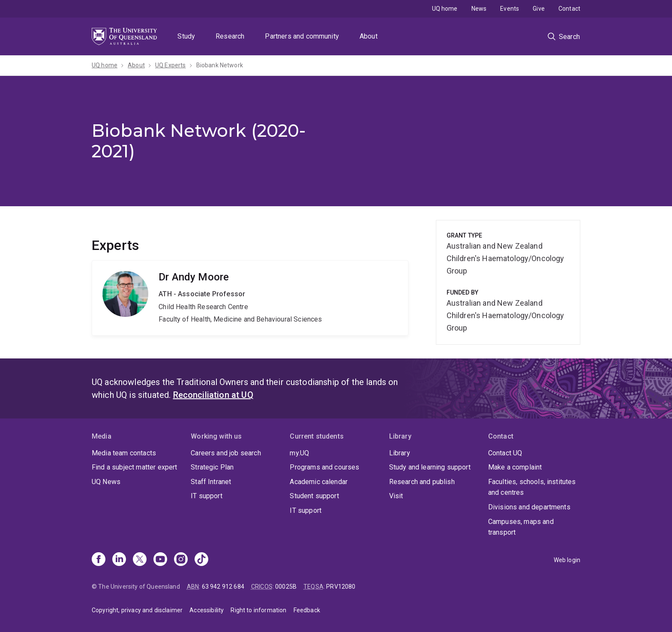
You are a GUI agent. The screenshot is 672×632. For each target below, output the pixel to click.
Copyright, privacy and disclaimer (137, 610)
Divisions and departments (529, 507)
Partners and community (302, 36)
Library (400, 453)
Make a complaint (515, 467)
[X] (140, 560)
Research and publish (422, 482)
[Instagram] (181, 560)
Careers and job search (226, 453)
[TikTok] (201, 560)
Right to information (258, 610)
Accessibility (207, 610)
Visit (396, 496)
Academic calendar (319, 482)
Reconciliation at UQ (213, 395)
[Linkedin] (119, 560)
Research (230, 36)
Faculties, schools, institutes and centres (532, 487)
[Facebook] (99, 560)
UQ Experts (171, 65)
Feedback (307, 610)
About (369, 36)
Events (510, 9)
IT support (207, 496)
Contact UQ (505, 453)
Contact (569, 9)
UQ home (445, 9)
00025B (286, 587)
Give (539, 9)
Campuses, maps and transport (521, 527)
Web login (567, 560)
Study (186, 36)
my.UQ (299, 453)
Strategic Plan (212, 467)
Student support (314, 496)
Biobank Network (220, 65)
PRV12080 (341, 587)
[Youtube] (160, 560)
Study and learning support (430, 467)
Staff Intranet (211, 482)
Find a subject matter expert (134, 467)
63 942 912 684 (223, 587)
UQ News (106, 482)
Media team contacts (124, 453)
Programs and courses (324, 467)
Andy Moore (250, 298)
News (479, 9)
